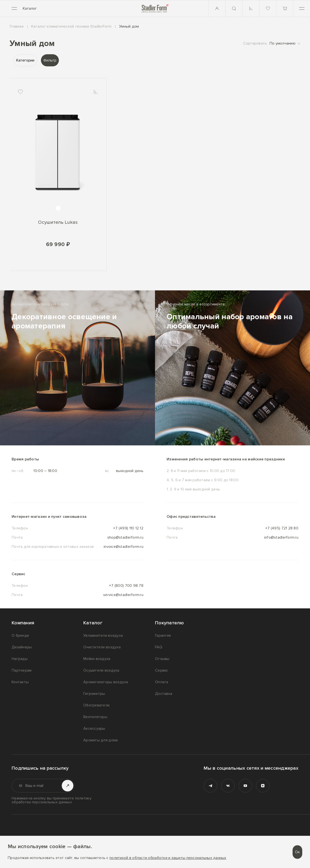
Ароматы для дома (101, 740)
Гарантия (163, 635)
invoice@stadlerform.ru (124, 547)
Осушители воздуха (101, 670)
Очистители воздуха (102, 647)
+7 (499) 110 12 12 (128, 528)
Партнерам (22, 670)
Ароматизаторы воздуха (106, 682)
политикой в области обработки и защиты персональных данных (168, 858)
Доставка (164, 694)
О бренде (20, 635)
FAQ (159, 647)
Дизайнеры (22, 647)
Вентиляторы (95, 717)
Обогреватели (96, 705)
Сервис (162, 670)
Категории (25, 60)
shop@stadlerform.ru (125, 537)
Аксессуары (94, 728)
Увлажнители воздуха (103, 635)
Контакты (20, 682)
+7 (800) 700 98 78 (126, 586)
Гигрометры (94, 694)
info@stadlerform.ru (281, 537)
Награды (20, 659)
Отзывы (162, 659)
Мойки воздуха (97, 659)
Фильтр (50, 60)
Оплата (162, 682)
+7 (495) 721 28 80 (282, 528)
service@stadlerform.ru (123, 595)
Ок (297, 852)
